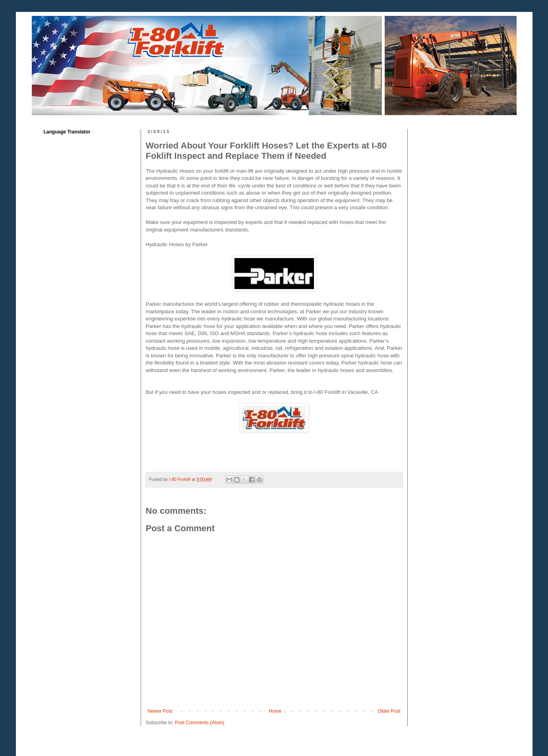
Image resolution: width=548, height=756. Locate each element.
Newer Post (160, 711)
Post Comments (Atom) (200, 723)
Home (275, 711)
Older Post (389, 711)
